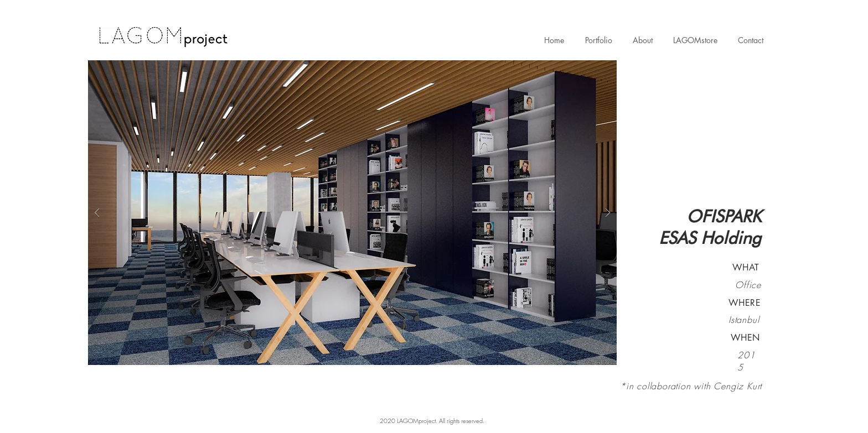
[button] (352, 213)
